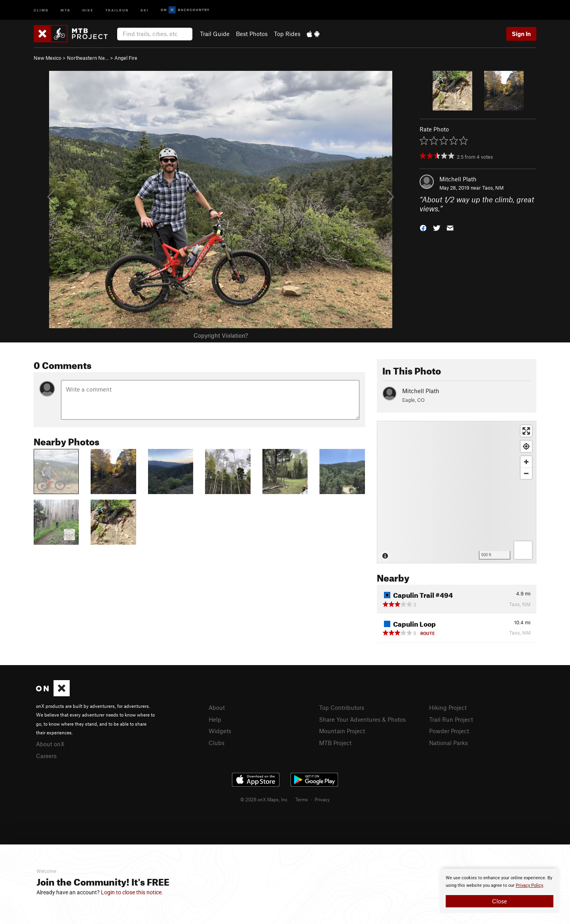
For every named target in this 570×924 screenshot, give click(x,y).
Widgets (220, 731)
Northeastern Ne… (88, 58)
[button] (423, 227)
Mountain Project (342, 731)
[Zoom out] (526, 473)
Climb (41, 10)
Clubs (217, 743)
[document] (500, 891)
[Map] (457, 492)
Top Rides (287, 34)
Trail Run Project (451, 719)
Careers (46, 756)
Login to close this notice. (132, 892)
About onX (50, 744)
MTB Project (335, 743)
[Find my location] (526, 446)
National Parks (448, 743)
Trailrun (117, 10)
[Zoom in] (526, 462)
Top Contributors (342, 707)
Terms (302, 799)
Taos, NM (493, 188)
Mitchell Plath (458, 179)
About (217, 707)
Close (500, 901)
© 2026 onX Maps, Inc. (264, 799)
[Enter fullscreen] (526, 431)
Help (215, 719)
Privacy (322, 799)
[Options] (523, 550)
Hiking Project (448, 707)
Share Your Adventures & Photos (362, 719)
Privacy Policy (529, 885)
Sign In (521, 34)
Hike (88, 10)
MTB (66, 10)
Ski (145, 10)
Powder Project (449, 731)
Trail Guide (215, 34)
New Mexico (47, 58)
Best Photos (252, 34)
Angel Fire (126, 58)
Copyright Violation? (221, 335)
